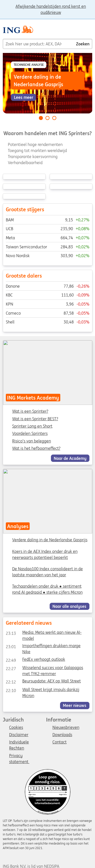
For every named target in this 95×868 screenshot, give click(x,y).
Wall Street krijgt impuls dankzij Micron (42, 690)
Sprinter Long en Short (32, 426)
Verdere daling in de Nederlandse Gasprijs (50, 540)
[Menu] (90, 31)
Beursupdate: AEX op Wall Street (43, 682)
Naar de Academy (70, 458)
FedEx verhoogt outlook (35, 660)
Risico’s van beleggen (32, 441)
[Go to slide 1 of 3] (41, 118)
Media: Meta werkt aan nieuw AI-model (43, 633)
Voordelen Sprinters (30, 434)
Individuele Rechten (19, 742)
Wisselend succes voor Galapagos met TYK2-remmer (44, 669)
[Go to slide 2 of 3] (48, 118)
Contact (60, 742)
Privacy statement (19, 756)
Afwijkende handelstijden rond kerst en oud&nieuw (51, 7)
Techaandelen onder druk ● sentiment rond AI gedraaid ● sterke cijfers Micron (47, 589)
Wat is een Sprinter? (30, 411)
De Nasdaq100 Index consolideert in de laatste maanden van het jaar (48, 572)
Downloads (62, 735)
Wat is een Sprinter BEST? (35, 419)
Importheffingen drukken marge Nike (43, 647)
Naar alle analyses (69, 606)
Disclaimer (19, 735)
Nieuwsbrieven (66, 728)
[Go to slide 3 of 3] (54, 118)
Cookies (16, 728)
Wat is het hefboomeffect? (36, 448)
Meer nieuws (75, 705)
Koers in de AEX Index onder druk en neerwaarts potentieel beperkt (45, 554)
